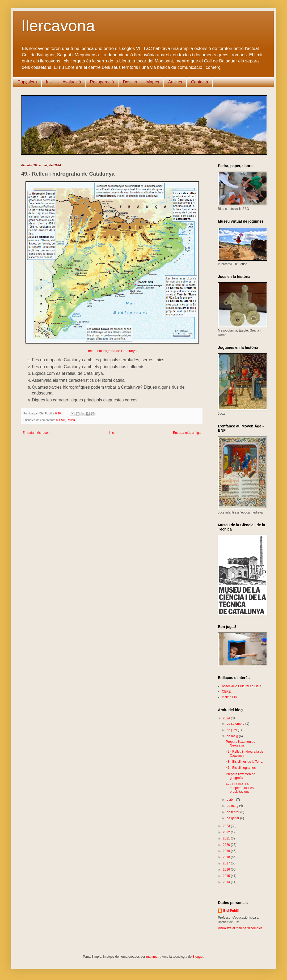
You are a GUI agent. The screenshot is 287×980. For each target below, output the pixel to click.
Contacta (200, 82)
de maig (233, 736)
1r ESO (60, 420)
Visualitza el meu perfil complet (240, 928)
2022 (227, 832)
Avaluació (72, 82)
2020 (227, 845)
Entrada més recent (37, 433)
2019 (227, 851)
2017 (227, 863)
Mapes (153, 82)
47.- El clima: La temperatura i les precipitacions (240, 788)
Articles (175, 82)
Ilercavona (58, 26)
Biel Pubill (231, 911)
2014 (227, 882)
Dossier (130, 82)
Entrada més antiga (187, 433)
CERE (226, 691)
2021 (227, 838)
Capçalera (27, 82)
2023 (227, 826)
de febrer (233, 812)
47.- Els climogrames (241, 768)
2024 (227, 718)
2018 (227, 857)
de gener (233, 818)
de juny (232, 730)
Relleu (71, 420)
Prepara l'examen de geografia (240, 776)
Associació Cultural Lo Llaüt (242, 686)
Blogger (198, 957)
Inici (50, 82)
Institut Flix (229, 697)
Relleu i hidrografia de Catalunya (112, 351)
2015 (227, 876)
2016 (227, 869)
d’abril (231, 800)
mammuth (153, 957)
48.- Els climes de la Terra (244, 762)
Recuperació (102, 82)
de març (233, 806)
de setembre (236, 724)
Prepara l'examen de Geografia (240, 744)
